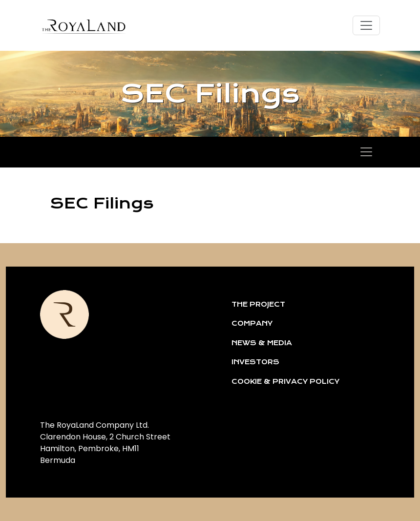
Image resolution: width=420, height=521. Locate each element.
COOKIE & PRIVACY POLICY (285, 381)
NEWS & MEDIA (262, 343)
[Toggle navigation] (366, 25)
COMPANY (252, 323)
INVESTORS (255, 362)
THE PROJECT (258, 304)
